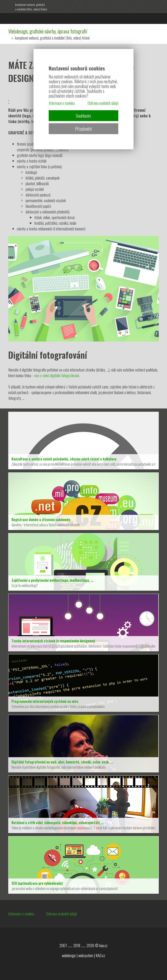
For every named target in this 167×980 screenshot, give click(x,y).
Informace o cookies (21, 914)
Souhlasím (83, 116)
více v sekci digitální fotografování (57, 375)
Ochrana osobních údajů (61, 914)
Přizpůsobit (83, 129)
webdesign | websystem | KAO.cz (83, 955)
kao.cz (104, 945)
